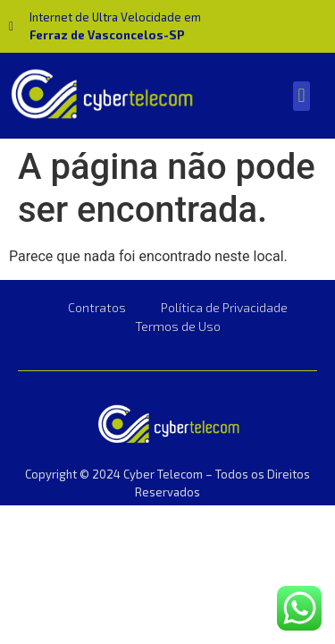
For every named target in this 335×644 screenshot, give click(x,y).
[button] (301, 96)
